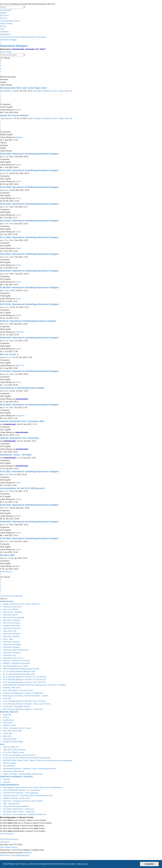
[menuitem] (3, 13)
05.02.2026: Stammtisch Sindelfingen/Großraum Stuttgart (29, 154)
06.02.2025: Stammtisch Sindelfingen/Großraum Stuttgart (29, 204)
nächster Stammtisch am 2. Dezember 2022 (22, 421)
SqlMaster (7, 91)
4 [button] (1, 69)
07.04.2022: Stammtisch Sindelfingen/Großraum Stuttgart (29, 538)
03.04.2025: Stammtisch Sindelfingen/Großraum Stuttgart (29, 187)
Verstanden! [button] (149, 864)
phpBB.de (28, 853)
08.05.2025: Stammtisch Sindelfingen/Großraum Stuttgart (29, 170)
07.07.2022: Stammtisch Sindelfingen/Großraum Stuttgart (29, 471)
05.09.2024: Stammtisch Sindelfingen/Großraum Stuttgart (29, 271)
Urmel (18, 110)
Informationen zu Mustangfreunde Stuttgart (22, 388)
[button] (0, 74)
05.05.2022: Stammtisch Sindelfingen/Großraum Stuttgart (29, 522)
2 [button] (1, 63)
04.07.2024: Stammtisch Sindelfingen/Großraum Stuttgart (29, 304)
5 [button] (1, 71)
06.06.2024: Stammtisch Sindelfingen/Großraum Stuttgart (29, 338)
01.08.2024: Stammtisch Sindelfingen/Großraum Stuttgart (29, 287)
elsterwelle (30, 49)
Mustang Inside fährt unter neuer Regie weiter (23, 88)
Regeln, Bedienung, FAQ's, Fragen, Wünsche (54, 91)
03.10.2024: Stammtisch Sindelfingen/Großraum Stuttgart (29, 254)
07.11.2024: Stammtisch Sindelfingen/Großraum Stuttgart (29, 237)
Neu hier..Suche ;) (9, 354)
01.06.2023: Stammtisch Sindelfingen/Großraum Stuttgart (29, 371)
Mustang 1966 (7, 555)
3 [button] (1, 66)
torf (37, 49)
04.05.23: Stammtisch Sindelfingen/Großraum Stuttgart (28, 321)
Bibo (5, 558)
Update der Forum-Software (14, 115)
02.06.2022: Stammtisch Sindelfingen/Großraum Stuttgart (29, 505)
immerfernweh (18, 49)
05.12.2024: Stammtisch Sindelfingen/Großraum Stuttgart (29, 221)
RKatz (6, 391)
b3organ (19, 137)
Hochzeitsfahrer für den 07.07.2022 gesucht (22, 488)
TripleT (42, 49)
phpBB (13, 850)
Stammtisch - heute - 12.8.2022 (16, 455)
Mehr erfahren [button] (83, 864)
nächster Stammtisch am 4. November (20, 438)
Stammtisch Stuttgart (14, 46)
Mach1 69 (7, 357)
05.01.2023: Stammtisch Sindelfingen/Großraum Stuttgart (29, 405)
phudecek (20, 332)
